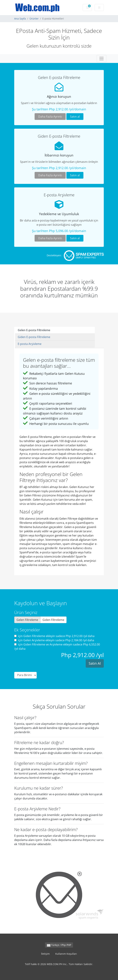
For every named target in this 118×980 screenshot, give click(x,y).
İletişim (45, 954)
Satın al (75, 117)
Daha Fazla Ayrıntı (50, 117)
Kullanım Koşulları (66, 954)
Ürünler (34, 19)
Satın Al (95, 663)
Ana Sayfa (20, 19)
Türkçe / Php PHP (59, 945)
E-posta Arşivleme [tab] (30, 344)
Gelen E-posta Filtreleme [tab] (34, 330)
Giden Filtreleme (53, 620)
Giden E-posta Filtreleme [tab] (34, 337)
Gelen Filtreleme (27, 620)
